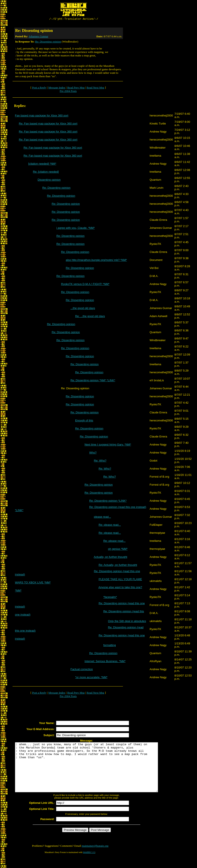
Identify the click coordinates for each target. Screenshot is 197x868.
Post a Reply (39, 88)
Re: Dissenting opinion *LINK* (108, 501)
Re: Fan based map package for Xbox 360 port (48, 124)
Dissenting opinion (49, 180)
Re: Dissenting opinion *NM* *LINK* (93, 381)
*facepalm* (110, 598)
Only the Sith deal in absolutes (127, 622)
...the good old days (83, 309)
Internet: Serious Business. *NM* (105, 662)
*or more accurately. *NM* (91, 678)
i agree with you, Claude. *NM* (75, 228)
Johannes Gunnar (39, 37)
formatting (110, 646)
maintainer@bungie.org (95, 856)
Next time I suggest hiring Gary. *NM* (108, 445)
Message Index (57, 88)
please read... (103, 517)
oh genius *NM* (118, 549)
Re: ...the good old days (90, 317)
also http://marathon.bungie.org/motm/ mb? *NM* (96, 261)
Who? (93, 453)
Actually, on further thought (110, 558)
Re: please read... (110, 525)
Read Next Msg (95, 88)
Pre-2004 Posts (68, 92)
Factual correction (82, 670)
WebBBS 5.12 (89, 863)
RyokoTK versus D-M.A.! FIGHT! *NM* (85, 285)
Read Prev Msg (76, 88)
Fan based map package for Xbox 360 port (42, 116)
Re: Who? (100, 461)
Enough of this (84, 421)
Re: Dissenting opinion (48, 42)
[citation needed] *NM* (42, 164)
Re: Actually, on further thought (118, 566)
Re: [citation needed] (46, 172)
